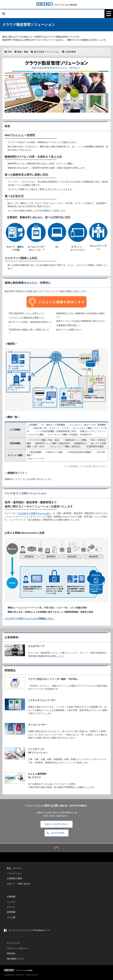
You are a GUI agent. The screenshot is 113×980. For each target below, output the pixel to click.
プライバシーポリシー (18, 948)
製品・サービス (14, 868)
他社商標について (15, 959)
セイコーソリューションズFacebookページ (27, 930)
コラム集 (11, 917)
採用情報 (11, 912)
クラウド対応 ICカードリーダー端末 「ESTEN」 (54, 679)
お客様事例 (71, 52)
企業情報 (11, 897)
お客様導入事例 (14, 878)
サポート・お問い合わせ (19, 884)
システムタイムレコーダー (42, 700)
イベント (11, 907)
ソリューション (14, 873)
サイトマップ (13, 943)
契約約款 (11, 953)
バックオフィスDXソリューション (34, 513)
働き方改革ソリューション (47, 52)
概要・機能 (23, 52)
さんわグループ (36, 646)
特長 (10, 52)
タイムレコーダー (37, 725)
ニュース (11, 902)
